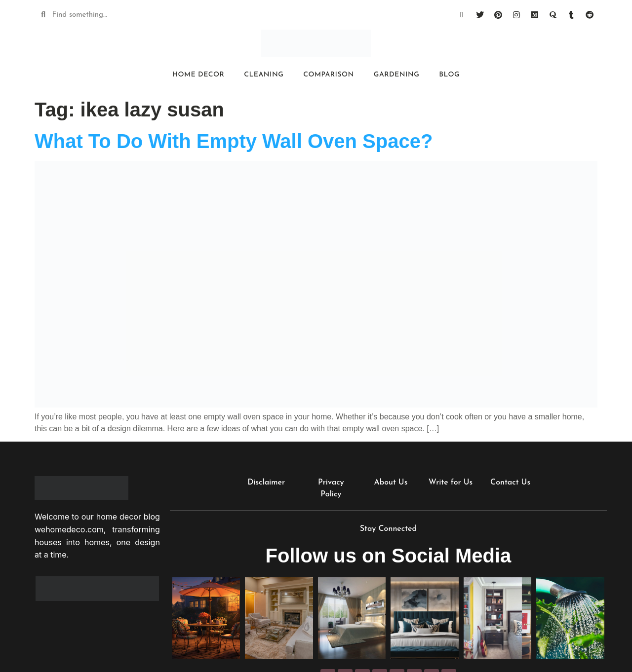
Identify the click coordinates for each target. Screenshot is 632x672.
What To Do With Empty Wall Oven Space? (234, 141)
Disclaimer (266, 483)
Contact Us (510, 483)
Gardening (396, 75)
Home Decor (198, 75)
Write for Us (451, 483)
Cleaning (264, 75)
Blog (449, 75)
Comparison (329, 75)
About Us (391, 483)
